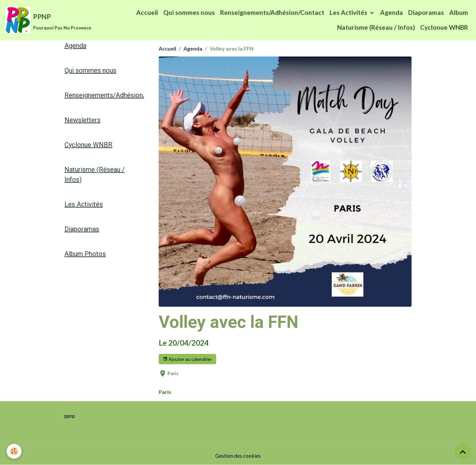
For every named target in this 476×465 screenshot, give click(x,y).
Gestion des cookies (238, 456)
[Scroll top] (463, 452)
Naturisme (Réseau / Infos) (376, 27)
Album (459, 12)
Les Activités (349, 12)
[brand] (41, 20)
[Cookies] (14, 451)
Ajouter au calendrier (187, 359)
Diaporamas (426, 12)
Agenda (392, 12)
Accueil (147, 12)
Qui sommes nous (189, 12)
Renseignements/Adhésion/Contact (272, 12)
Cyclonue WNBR (444, 27)
